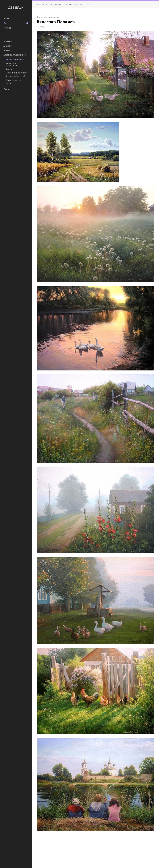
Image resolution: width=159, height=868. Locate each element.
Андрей (7, 46)
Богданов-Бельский (15, 76)
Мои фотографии (74, 4)
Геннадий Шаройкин (16, 73)
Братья (7, 50)
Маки (8, 84)
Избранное (56, 4)
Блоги (6, 19)
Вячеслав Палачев (15, 59)
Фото (16, 23)
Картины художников (15, 55)
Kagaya (9, 69)
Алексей (8, 41)
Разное (7, 89)
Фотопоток (42, 4)
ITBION (7, 28)
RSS (88, 4)
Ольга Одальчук (13, 80)
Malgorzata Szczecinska (11, 64)
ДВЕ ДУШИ (16, 8)
